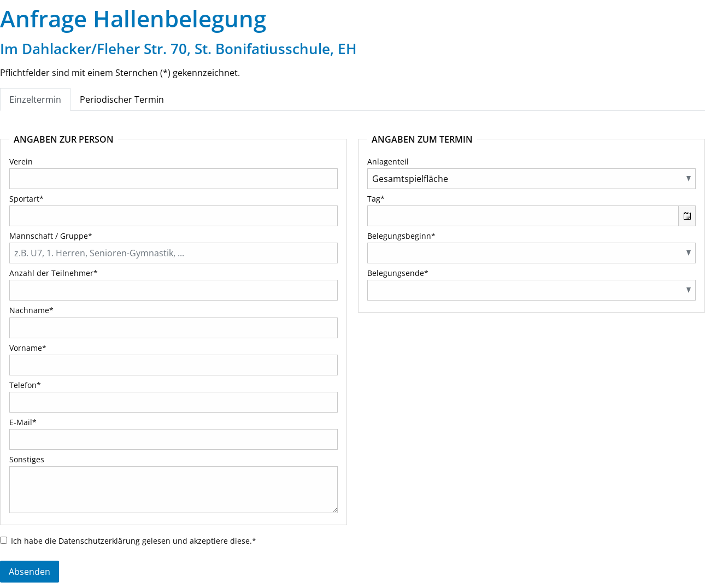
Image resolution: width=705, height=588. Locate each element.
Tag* (376, 199)
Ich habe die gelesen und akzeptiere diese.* (134, 541)
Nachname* (31, 310)
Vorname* (28, 348)
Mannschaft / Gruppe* (51, 236)
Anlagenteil (388, 161)
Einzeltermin (35, 99)
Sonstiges (27, 459)
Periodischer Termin (122, 99)
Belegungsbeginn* (401, 236)
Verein (21, 161)
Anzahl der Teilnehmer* (54, 273)
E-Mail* (23, 422)
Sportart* (27, 199)
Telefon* (25, 385)
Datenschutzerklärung (99, 541)
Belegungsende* (398, 273)
